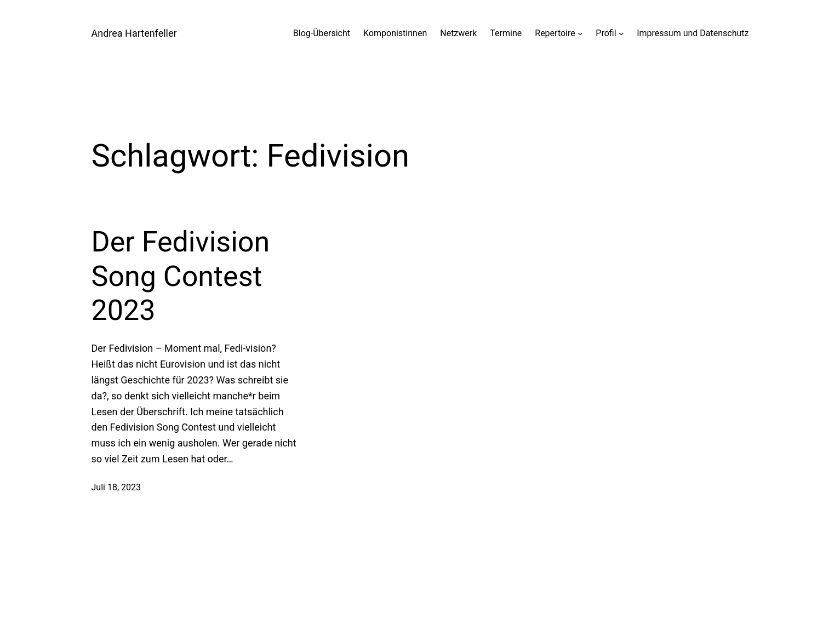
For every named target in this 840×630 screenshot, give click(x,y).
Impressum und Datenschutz (693, 33)
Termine (506, 33)
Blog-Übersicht (322, 33)
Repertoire (555, 33)
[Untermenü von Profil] (621, 33)
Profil (606, 33)
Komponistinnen (395, 33)
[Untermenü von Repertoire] (580, 33)
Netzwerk (458, 33)
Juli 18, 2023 (116, 487)
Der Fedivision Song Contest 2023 (181, 276)
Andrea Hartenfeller (134, 33)
